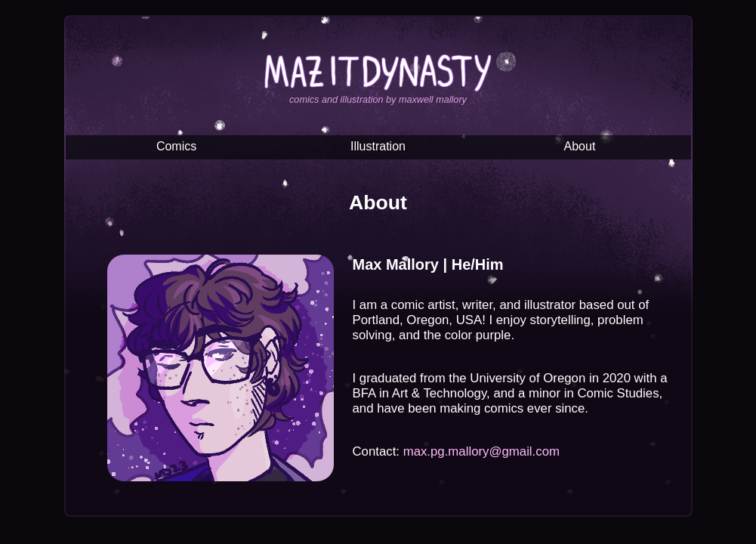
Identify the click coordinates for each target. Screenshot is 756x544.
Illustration (378, 146)
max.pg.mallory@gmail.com (481, 451)
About (580, 146)
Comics (176, 146)
